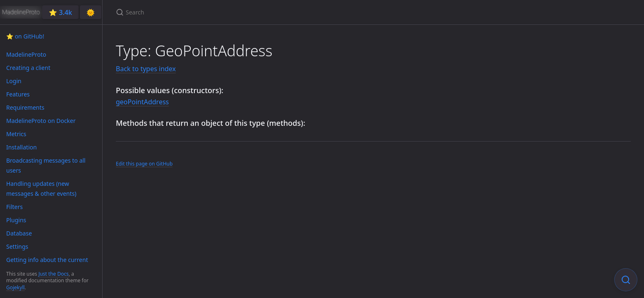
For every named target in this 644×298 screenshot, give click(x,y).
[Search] (213, 12)
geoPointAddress (142, 102)
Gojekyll (16, 287)
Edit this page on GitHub (144, 164)
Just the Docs (54, 274)
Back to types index (146, 69)
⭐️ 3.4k (60, 12)
